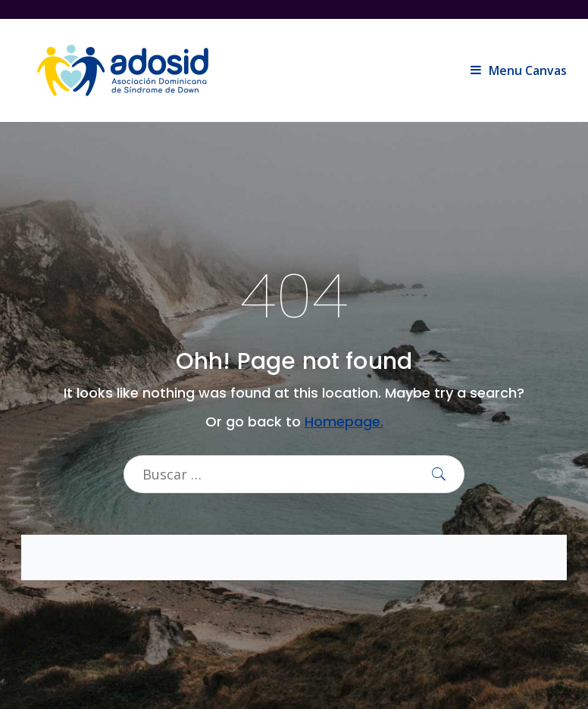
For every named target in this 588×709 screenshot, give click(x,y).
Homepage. (344, 422)
